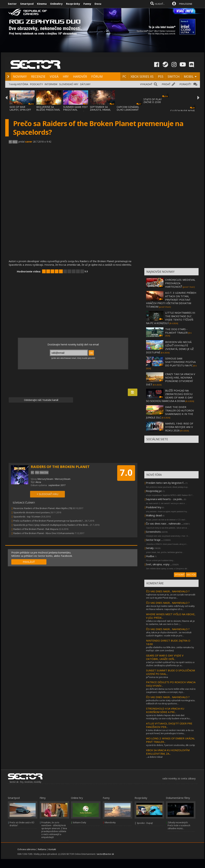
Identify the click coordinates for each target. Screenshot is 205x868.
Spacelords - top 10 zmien (27, 517)
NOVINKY (20, 76)
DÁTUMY (85, 84)
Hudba (150, 556)
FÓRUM (97, 76)
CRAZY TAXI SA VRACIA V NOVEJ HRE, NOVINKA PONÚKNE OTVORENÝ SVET (171, 379)
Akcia (38, 482)
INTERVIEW (51, 84)
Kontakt (52, 849)
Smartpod (27, 4)
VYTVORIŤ (180, 575)
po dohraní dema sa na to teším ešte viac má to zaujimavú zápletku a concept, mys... (171, 690)
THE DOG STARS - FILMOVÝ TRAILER (176, 331)
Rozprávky (73, 4)
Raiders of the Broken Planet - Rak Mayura (36, 529)
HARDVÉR (80, 76)
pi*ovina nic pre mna (157, 677)
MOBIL (189, 76)
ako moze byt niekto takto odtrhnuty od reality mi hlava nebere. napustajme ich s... (170, 608)
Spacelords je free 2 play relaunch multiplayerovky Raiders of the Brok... (51, 525)
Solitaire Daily (79, 822)
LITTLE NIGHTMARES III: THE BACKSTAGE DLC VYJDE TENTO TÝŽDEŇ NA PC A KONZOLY (171, 318)
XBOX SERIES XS (142, 76)
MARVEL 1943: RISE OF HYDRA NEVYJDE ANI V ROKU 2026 (179, 427)
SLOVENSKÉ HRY (69, 84)
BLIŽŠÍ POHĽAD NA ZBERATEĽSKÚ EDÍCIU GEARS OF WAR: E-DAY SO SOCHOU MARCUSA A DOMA (169, 396)
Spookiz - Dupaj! (145, 823)
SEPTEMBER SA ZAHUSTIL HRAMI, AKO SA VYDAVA (100, 110)
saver (29, 142)
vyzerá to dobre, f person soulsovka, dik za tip (170, 745)
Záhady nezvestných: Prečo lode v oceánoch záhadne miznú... (179, 825)
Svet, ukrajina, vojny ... (159, 564)
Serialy (150, 548)
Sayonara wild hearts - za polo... (165, 499)
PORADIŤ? (185, 84)
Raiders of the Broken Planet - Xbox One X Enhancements (44, 533)
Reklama (42, 849)
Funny (87, 4)
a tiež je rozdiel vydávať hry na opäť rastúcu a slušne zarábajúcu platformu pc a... (170, 664)
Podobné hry (154, 507)
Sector (12, 4)
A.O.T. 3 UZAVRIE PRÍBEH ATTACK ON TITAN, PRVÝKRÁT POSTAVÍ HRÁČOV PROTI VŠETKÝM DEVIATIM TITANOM (171, 300)
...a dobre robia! (154, 757)
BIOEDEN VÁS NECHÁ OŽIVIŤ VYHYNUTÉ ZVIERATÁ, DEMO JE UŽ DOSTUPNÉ (170, 347)
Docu (98, 4)
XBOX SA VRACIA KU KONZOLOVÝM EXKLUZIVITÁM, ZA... (168, 752)
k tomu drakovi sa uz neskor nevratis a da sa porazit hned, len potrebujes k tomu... (170, 732)
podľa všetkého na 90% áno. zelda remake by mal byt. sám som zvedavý (170, 649)
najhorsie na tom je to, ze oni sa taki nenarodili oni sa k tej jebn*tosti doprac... (171, 596)
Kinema (42, 4)
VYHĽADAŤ (146, 84)
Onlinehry (56, 4)
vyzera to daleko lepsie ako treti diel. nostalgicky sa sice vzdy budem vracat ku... (169, 717)
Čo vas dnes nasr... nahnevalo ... (164, 523)
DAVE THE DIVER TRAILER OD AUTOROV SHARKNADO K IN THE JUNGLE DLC (170, 412)
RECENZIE (38, 76)
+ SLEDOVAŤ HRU (47, 494)
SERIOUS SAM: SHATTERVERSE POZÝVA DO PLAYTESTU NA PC (180, 362)
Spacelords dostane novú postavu (32, 512)
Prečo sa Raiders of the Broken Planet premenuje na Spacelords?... (49, 521)
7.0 (126, 472)
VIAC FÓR (191, 575)
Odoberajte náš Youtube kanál (41, 400)
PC (124, 76)
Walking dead (154, 515)
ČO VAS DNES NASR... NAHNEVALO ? (168, 591)
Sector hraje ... (154, 540)
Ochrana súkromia (27, 849)
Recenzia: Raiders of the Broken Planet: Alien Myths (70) (43, 508)
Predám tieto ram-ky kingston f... (165, 483)
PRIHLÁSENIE (186, 4)
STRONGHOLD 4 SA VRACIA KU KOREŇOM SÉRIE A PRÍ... (165, 710)
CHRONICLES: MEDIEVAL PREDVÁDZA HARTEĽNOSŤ (180, 283)
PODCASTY (36, 84)
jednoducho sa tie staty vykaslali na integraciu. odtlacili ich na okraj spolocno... (171, 702)
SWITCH (174, 76)
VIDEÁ (54, 76)
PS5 (161, 76)
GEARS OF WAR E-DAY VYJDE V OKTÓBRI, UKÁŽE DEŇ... (165, 657)
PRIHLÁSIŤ (29, 562)
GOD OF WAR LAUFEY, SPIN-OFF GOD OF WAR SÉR (20, 110)
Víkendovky (110, 822)
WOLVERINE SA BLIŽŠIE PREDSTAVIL (48, 108)
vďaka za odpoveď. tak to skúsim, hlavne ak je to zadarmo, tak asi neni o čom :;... (170, 622)
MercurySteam (46, 479)
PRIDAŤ (166, 84)
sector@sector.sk (105, 854)
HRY (66, 76)
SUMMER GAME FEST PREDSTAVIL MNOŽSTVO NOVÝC (75, 110)
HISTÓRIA (23, 84)
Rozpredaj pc (154, 491)
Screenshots (153, 532)
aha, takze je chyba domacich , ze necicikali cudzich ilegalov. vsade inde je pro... (169, 634)
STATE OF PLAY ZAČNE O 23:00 (152, 101)
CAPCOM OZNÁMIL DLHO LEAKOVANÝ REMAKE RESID (128, 110)
